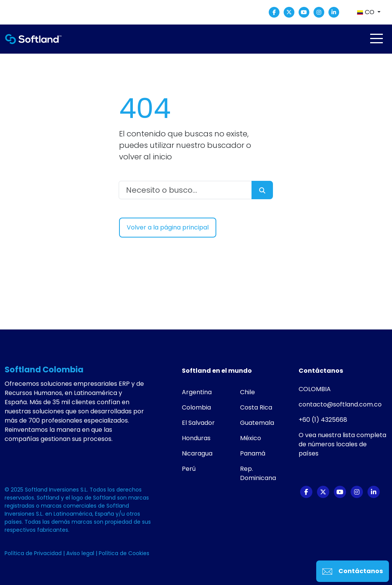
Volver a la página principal (168, 227)
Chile (247, 392)
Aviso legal (81, 553)
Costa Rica (256, 407)
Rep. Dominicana (258, 473)
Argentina (197, 392)
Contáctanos (353, 571)
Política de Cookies (124, 553)
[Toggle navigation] (376, 39)
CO (366, 12)
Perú (189, 469)
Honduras (196, 438)
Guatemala (257, 423)
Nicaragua (197, 453)
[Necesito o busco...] (185, 190)
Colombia (196, 407)
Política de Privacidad (34, 553)
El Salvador (198, 423)
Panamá (253, 453)
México (251, 438)
